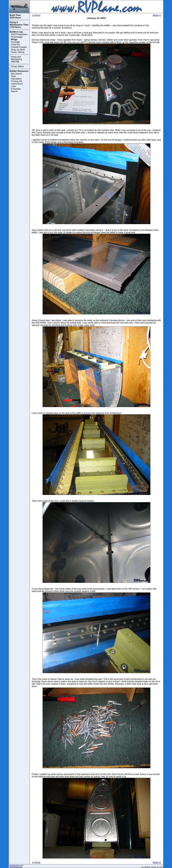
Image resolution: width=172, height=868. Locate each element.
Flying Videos (17, 66)
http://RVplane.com (16, 867)
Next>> (157, 15)
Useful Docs (17, 84)
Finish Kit (15, 45)
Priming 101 (17, 81)
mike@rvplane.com (16, 865)
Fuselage (15, 42)
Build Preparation (19, 34)
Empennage (17, 37)
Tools (13, 76)
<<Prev (36, 15)
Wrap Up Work (18, 50)
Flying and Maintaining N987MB (16, 59)
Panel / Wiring (18, 52)
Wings (14, 39)
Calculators (16, 79)
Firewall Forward (19, 47)
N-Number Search (16, 90)
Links (13, 86)
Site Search (16, 74)
